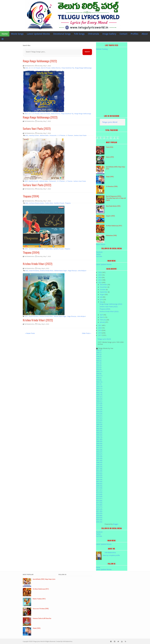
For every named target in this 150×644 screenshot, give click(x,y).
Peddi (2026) (110, 147)
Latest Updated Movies (38, 34)
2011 (99, 490)
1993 (99, 452)
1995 (99, 456)
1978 (99, 420)
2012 (99, 492)
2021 (100, 325)
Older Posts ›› (87, 334)
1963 (99, 388)
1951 (99, 363)
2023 (100, 280)
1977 (99, 418)
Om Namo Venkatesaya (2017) (114, 226)
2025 (100, 275)
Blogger (116, 524)
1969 (99, 401)
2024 (100, 277)
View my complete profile (111, 555)
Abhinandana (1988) (111, 235)
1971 (99, 405)
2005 (99, 477)
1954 (99, 369)
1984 (99, 433)
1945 (99, 350)
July (101, 297)
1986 (99, 437)
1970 (99, 403)
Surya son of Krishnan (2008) (41, 608)
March (102, 317)
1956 (99, 373)
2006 (99, 479)
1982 (99, 429)
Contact (123, 34)
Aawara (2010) (110, 157)
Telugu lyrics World (38, 641)
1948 (99, 356)
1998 (99, 462)
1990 (99, 445)
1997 (99, 460)
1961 (99, 384)
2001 (99, 469)
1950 (99, 361)
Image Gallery (109, 34)
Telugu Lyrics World (110, 122)
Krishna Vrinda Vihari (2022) (38, 264)
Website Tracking (102, 49)
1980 (99, 424)
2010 (99, 488)
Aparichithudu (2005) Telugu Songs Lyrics (116, 168)
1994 (99, 454)
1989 (99, 443)
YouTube (99, 256)
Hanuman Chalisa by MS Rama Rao (42, 618)
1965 (99, 393)
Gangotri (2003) (110, 216)
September (104, 292)
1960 (99, 382)
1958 (99, 378)
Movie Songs (17, 34)
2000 (99, 467)
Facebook (99, 252)
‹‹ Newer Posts (30, 334)
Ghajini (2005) (110, 176)
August (103, 294)
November (104, 287)
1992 (99, 450)
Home (5, 34)
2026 (100, 272)
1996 (99, 458)
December (104, 285)
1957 (99, 376)
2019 (100, 330)
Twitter (98, 254)
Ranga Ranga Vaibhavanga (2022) (40, 61)
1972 (99, 407)
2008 (99, 484)
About (145, 34)
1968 (99, 399)
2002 (99, 471)
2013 (99, 494)
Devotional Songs (62, 34)
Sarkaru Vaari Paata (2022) (37, 129)
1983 (99, 431)
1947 (99, 354)
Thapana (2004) (31, 196)
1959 (99, 380)
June (102, 299)
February (103, 320)
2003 (99, 473)
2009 (99, 486)
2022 (100, 282)
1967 (99, 397)
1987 (99, 439)
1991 (99, 448)
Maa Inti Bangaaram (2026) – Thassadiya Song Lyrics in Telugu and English (116, 198)
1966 (99, 395)
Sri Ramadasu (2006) (112, 186)
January (103, 322)
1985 (99, 435)
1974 (99, 412)
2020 (100, 328)
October (103, 290)
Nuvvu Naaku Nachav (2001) (113, 206)
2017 (100, 335)
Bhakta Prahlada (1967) (39, 599)
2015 (99, 498)
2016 (99, 501)
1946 (99, 352)
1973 (99, 409)
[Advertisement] (112, 82)
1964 (99, 390)
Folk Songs (79, 34)
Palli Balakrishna (110, 552)
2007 (99, 482)
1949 (99, 359)
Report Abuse (101, 244)
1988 (99, 441)
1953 (99, 367)
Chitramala (93, 34)
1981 (99, 426)
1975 (99, 414)
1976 (99, 416)
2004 (99, 475)
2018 (100, 333)
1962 (99, 386)
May (102, 302)
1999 (99, 465)
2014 (99, 496)
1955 (99, 371)
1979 (99, 422)
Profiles (135, 34)
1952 (99, 365)
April (102, 315)
